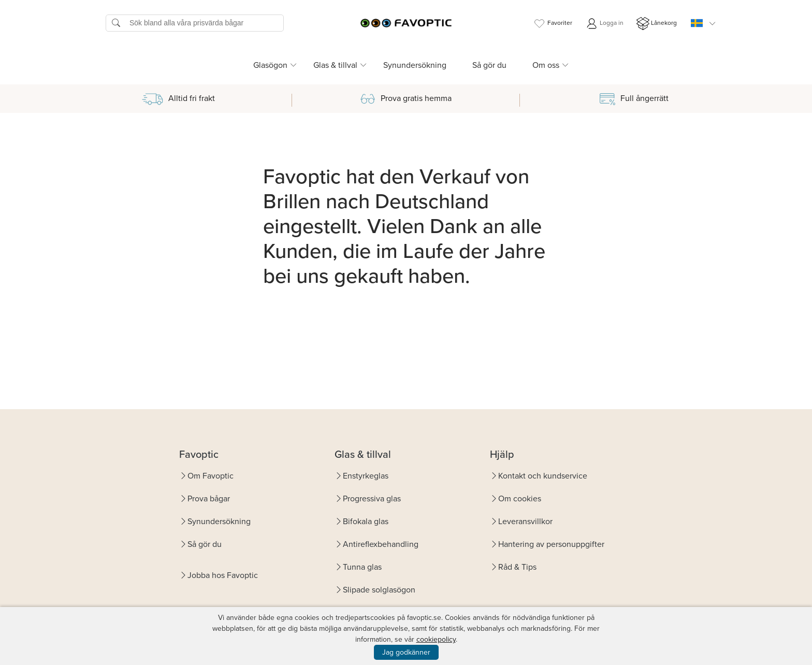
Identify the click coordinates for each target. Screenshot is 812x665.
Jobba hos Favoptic (223, 575)
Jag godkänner (406, 652)
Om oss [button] (546, 65)
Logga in (604, 24)
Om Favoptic (211, 476)
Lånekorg (657, 24)
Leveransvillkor (525, 521)
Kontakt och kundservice (543, 476)
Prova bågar (209, 498)
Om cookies (520, 498)
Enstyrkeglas (366, 476)
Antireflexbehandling (381, 544)
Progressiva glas (372, 498)
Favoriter (553, 24)
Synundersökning (415, 65)
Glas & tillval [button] (335, 65)
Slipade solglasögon (379, 590)
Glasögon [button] (270, 65)
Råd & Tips (517, 567)
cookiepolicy (436, 639)
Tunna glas (362, 567)
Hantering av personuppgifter (551, 544)
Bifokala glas (366, 521)
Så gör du (489, 65)
